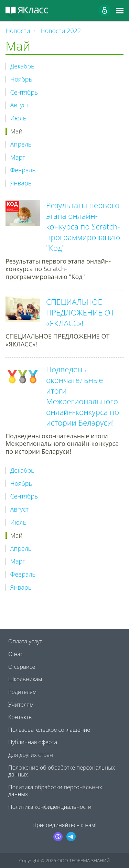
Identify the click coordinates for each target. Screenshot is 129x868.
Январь (21, 183)
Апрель (21, 144)
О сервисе (22, 667)
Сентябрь (24, 92)
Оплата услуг (25, 641)
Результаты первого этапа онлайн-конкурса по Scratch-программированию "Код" (83, 227)
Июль (18, 118)
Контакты (20, 717)
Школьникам (25, 679)
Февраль (23, 170)
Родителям (22, 692)
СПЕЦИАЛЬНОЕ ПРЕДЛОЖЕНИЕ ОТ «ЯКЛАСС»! (80, 313)
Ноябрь (21, 79)
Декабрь (23, 66)
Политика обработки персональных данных (55, 791)
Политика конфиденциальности (50, 807)
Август (19, 105)
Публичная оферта (33, 742)
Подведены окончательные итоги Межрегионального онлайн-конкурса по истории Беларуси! (83, 396)
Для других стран (31, 755)
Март (18, 157)
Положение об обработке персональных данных (62, 771)
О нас (16, 654)
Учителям (21, 705)
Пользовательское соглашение (49, 730)
